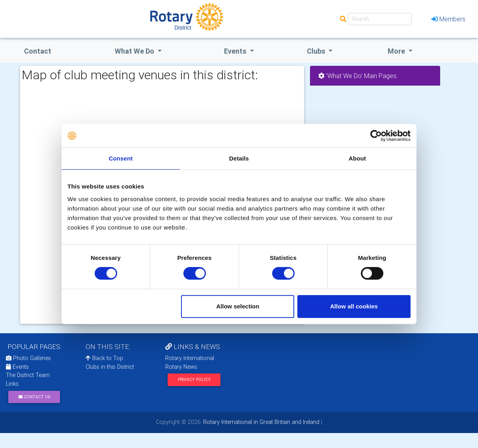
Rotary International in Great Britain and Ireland (260, 422)
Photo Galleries (28, 358)
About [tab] (357, 158)
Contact (38, 51)
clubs (317, 51)
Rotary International (190, 358)
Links (12, 384)
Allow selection (238, 306)
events (236, 51)
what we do (135, 51)
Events (17, 367)
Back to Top (104, 358)
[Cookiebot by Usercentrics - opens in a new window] (376, 136)
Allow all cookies (354, 306)
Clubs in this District (110, 367)
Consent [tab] (121, 158)
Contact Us (34, 397)
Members (448, 19)
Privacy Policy (194, 380)
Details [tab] (239, 158)
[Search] (380, 19)
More (397, 51)
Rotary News (181, 367)
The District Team (28, 375)
